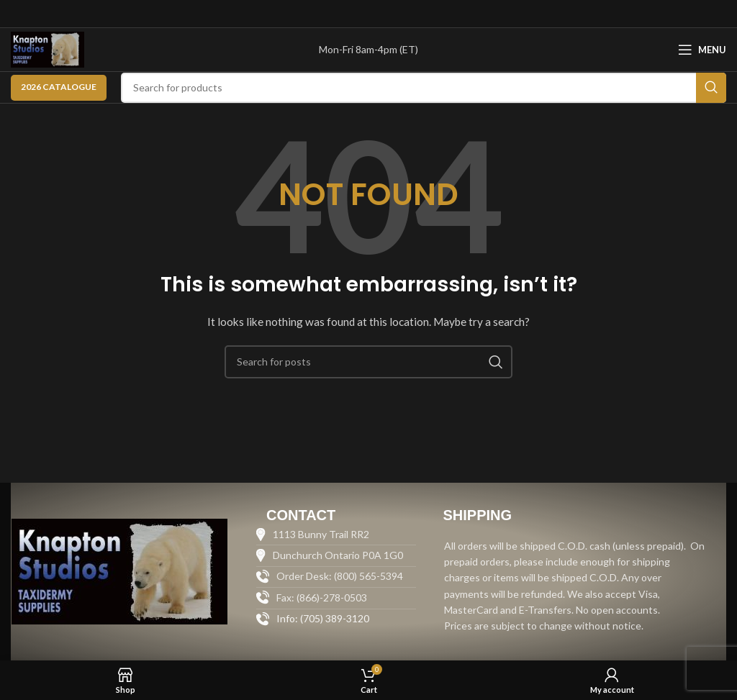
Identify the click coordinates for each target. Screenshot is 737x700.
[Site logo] (48, 49)
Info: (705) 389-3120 (323, 618)
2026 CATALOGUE (59, 87)
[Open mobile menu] (702, 50)
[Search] (424, 88)
